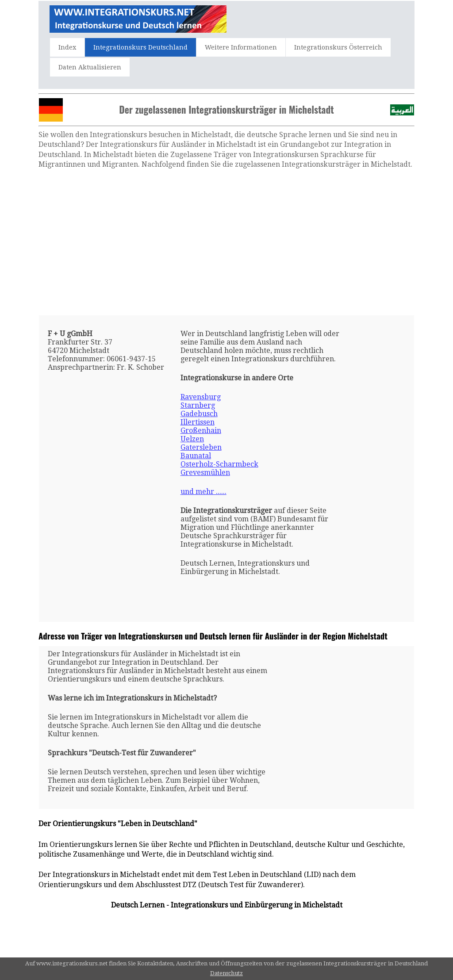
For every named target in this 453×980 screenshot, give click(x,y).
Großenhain (201, 431)
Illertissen (198, 422)
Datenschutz (226, 973)
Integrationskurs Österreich (338, 47)
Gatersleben (201, 447)
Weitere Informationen (241, 47)
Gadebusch (199, 414)
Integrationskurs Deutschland (140, 47)
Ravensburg (201, 397)
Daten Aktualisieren (90, 67)
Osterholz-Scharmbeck (219, 464)
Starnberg (198, 405)
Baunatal (196, 456)
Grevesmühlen (205, 473)
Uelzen (192, 439)
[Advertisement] (226, 242)
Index (67, 47)
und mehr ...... (203, 492)
